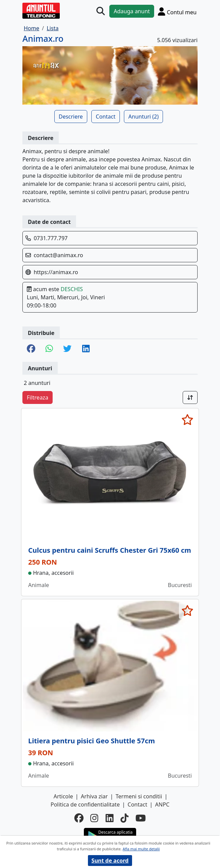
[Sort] (190, 397)
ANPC (162, 804)
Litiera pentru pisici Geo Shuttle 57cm (91, 741)
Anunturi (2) (143, 117)
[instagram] (94, 818)
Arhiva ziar (94, 796)
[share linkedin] (86, 349)
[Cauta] (101, 11)
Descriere (71, 117)
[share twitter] (67, 349)
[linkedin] (110, 818)
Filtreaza (38, 397)
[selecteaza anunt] (187, 420)
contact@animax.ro (58, 255)
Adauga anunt (132, 11)
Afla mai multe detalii (141, 849)
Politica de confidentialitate (85, 804)
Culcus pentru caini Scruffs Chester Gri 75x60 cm (110, 550)
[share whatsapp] (49, 349)
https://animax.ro (56, 272)
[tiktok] (125, 818)
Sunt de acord (110, 861)
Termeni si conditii (139, 796)
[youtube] (141, 818)
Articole (63, 796)
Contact (106, 117)
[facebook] (79, 818)
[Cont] (177, 11)
